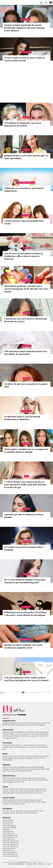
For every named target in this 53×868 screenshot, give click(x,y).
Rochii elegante (8, 758)
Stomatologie (39, 767)
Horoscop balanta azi (10, 852)
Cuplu (33, 723)
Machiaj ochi (23, 747)
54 (27, 692)
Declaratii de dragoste (37, 725)
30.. (14, 692)
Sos (24, 789)
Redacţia (41, 864)
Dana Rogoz (24, 734)
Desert (33, 791)
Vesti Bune (19, 813)
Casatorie (44, 723)
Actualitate (7, 809)
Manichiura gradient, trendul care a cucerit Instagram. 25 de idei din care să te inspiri (26, 289)
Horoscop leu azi (8, 850)
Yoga (30, 778)
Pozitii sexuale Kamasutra (20, 725)
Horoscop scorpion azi (10, 843)
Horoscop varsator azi (10, 846)
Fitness (9, 778)
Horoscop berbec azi (10, 854)
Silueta (45, 780)
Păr (4, 745)
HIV (16, 771)
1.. (7, 692)
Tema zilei (27, 811)
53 (25, 692)
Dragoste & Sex (9, 721)
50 (19, 692)
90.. (47, 692)
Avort (5, 771)
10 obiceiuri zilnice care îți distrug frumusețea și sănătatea (22, 418)
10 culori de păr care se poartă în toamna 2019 (26, 385)
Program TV (35, 736)
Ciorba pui (18, 793)
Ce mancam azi (37, 793)
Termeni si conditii (31, 864)
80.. (44, 692)
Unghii (13, 745)
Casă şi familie (9, 798)
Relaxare (25, 778)
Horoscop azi (7, 824)
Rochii (8, 745)
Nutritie (18, 780)
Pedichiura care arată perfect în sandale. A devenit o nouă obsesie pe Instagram (26, 614)
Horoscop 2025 (8, 822)
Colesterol (6, 769)
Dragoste (6, 723)
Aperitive (27, 791)
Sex (49, 723)
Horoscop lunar (8, 831)
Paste (11, 789)
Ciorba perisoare (8, 793)
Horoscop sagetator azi (11, 845)
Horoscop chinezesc (10, 828)
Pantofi (46, 756)
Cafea (33, 789)
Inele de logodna (20, 758)
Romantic (13, 723)
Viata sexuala (21, 723)
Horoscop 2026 (8, 820)
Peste (21, 789)
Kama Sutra (7, 725)
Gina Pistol (6, 736)
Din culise (6, 811)
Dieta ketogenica (8, 782)
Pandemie (34, 813)
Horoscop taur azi (9, 839)
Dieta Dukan (17, 778)
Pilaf (45, 791)
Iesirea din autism (37, 811)
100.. (49, 692)
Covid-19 (27, 813)
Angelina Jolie (14, 734)
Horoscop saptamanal (10, 856)
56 (31, 692)
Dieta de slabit (27, 780)
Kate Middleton (19, 732)
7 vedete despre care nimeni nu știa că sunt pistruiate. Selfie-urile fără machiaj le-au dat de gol (25, 485)
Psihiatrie (29, 771)
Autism (23, 804)
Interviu (13, 811)
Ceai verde (11, 771)
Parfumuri (19, 745)
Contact (48, 864)
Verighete (29, 758)
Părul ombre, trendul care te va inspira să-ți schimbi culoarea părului (26, 451)
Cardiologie (36, 769)
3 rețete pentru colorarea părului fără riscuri (24, 222)
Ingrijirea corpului (26, 183)
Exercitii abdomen (9, 780)
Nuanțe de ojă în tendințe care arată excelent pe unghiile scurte (23, 646)
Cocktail (12, 791)
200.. (2, 694)
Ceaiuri (11, 767)
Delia (47, 734)
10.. (9, 692)
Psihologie (22, 767)
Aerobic (43, 778)
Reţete (5, 787)
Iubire (38, 723)
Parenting (25, 802)
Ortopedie (21, 771)
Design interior (16, 802)
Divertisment (8, 730)
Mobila (32, 800)
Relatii (29, 723)
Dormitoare (7, 802)
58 (35, 692)
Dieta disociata (37, 780)
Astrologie (6, 829)
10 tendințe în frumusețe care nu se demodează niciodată (23, 124)
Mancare (6, 789)
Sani (36, 745)
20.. (12, 692)
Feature (26, 117)
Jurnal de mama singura (38, 802)
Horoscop (7, 818)
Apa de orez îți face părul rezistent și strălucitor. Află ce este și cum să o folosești (24, 256)
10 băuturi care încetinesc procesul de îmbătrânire (24, 190)
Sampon (6, 747)
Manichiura (42, 745)
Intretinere (36, 778)
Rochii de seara (13, 756)
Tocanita (6, 791)
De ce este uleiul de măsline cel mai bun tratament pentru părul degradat (25, 581)
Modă (5, 754)
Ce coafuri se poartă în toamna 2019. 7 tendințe (24, 548)
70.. (41, 692)
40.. (17, 692)
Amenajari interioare (22, 800)
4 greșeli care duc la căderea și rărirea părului (24, 516)
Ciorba (16, 789)
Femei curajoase (14, 804)
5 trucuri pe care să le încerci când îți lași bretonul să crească (26, 320)
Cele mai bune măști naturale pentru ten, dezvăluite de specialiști (26, 353)
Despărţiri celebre (9, 813)
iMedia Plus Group (22, 862)
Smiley (37, 734)
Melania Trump (25, 736)
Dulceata (43, 789)
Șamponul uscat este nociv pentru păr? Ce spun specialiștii (26, 157)
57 (33, 692)
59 (37, 692)
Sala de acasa (19, 782)
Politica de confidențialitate (16, 864)
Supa (37, 789)
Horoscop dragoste (9, 826)
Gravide (5, 804)
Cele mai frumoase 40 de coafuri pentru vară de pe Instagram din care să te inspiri (26, 679)
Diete (4, 778)
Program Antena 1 (11, 738)
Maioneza (39, 791)
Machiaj (26, 19)
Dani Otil (31, 734)
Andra (42, 734)
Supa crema (19, 791)
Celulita (16, 747)
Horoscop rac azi (8, 833)
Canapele (38, 800)
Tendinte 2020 (8, 760)
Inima (16, 767)
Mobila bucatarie (8, 800)
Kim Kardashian (31, 732)
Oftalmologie (45, 769)
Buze (11, 747)
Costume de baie (37, 756)
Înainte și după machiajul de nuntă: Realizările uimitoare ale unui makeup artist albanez (24, 28)
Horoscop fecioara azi (10, 837)
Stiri (26, 476)
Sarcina (5, 767)
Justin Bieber (15, 736)
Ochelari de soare (39, 758)
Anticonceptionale (17, 769)
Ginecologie (30, 767)
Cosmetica (26, 52)
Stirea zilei (19, 811)
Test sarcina (27, 769)
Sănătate (6, 765)
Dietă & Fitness (9, 776)
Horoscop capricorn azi (11, 841)
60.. (39, 692)
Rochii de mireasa (25, 756)
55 (29, 692)
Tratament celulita (34, 747)
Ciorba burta (27, 793)
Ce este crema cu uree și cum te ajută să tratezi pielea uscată (25, 59)
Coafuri (27, 150)
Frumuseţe (7, 743)
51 (21, 692)
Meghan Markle (8, 732)
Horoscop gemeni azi (10, 835)
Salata (28, 789)
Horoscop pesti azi (9, 848)
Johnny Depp (41, 732)
